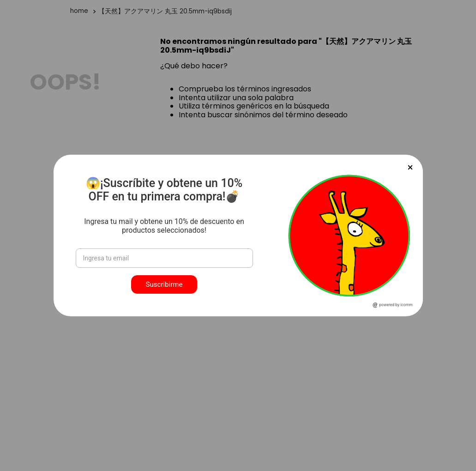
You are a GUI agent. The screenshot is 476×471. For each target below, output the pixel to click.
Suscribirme (164, 284)
